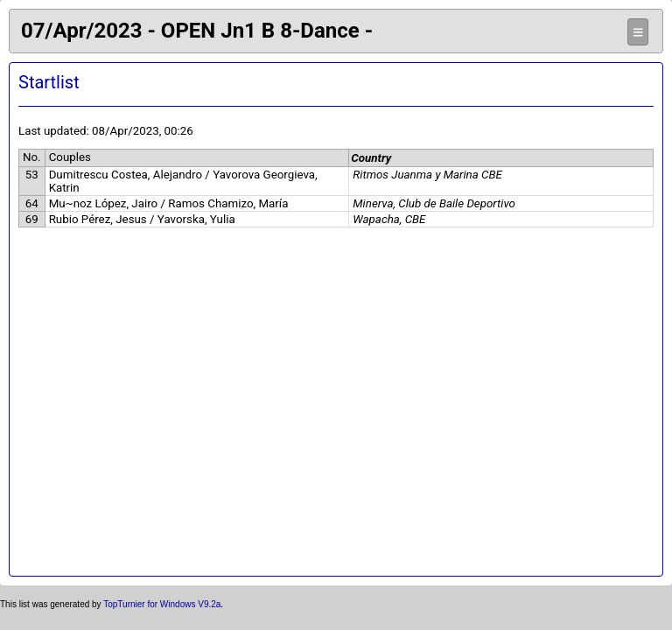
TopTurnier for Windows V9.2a (162, 604)
